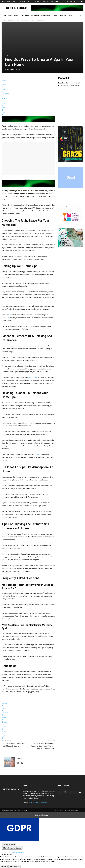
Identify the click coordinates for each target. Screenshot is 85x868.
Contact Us (37, 1)
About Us (29, 1)
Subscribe (22, 1)
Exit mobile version (43, 815)
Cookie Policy (59, 810)
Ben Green (10, 69)
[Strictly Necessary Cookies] (12, 848)
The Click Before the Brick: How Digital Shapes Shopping (13, 745)
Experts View (46, 15)
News (10, 15)
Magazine (63, 15)
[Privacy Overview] (9, 845)
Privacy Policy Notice (72, 810)
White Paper (35, 15)
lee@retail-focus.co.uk (39, 803)
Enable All (4, 866)
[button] (81, 15)
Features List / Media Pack (50, 1)
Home (4, 15)
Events (71, 15)
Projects (17, 15)
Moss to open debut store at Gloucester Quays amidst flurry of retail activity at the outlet (43, 746)
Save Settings (15, 866)
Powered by (13, 852)
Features (25, 15)
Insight (55, 15)
